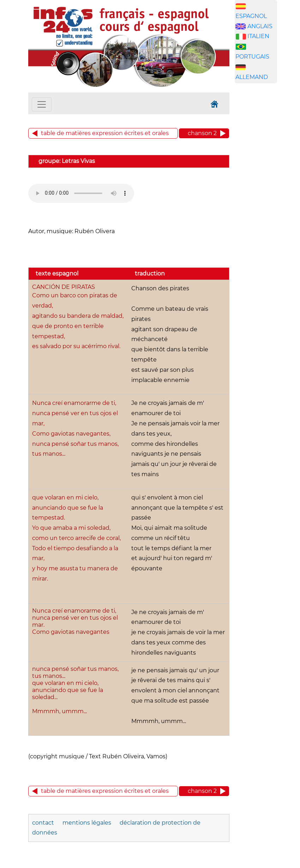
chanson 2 (202, 133)
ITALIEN (258, 36)
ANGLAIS (260, 26)
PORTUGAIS (252, 57)
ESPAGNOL (251, 16)
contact (43, 823)
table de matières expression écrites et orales (105, 133)
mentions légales (88, 823)
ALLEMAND (252, 77)
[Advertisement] (267, 199)
